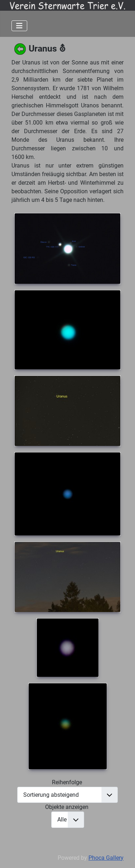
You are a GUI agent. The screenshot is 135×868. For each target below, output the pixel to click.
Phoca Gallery (106, 858)
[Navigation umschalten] (19, 26)
